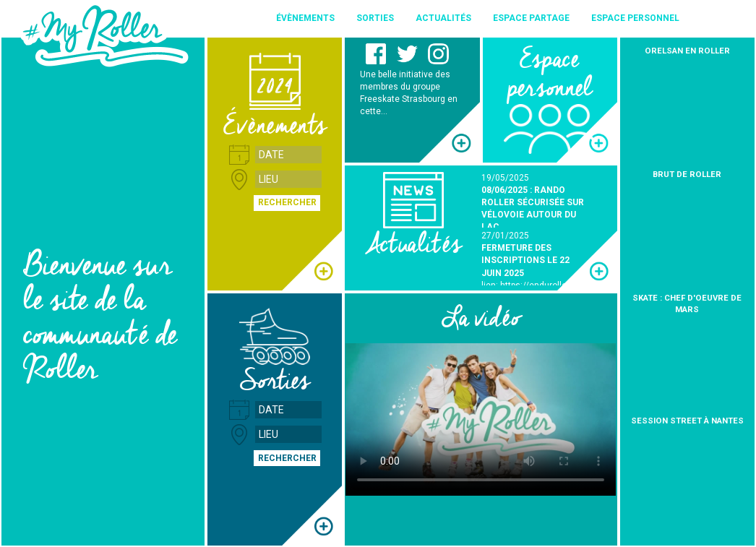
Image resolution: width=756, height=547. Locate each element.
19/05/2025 (505, 178)
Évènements (305, 18)
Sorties (375, 18)
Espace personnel (635, 18)
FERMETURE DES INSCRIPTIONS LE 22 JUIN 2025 (525, 260)
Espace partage (531, 18)
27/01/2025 (505, 236)
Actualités (443, 18)
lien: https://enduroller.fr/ (531, 285)
